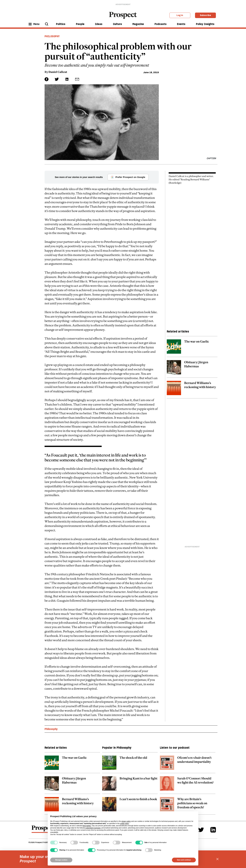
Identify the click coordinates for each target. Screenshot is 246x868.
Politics (61, 24)
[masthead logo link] (123, 15)
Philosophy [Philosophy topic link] (51, 729)
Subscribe (205, 15)
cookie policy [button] (124, 823)
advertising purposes (93, 828)
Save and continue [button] (184, 860)
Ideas (99, 24)
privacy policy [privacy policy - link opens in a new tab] (126, 821)
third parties (87, 826)
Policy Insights (205, 24)
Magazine (138, 24)
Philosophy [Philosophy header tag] (52, 36)
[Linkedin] (213, 830)
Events (181, 24)
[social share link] (77, 79)
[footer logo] (43, 831)
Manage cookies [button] (61, 860)
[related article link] (192, 348)
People (80, 24)
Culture (117, 24)
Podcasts (160, 24)
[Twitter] (201, 830)
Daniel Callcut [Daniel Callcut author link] (58, 72)
